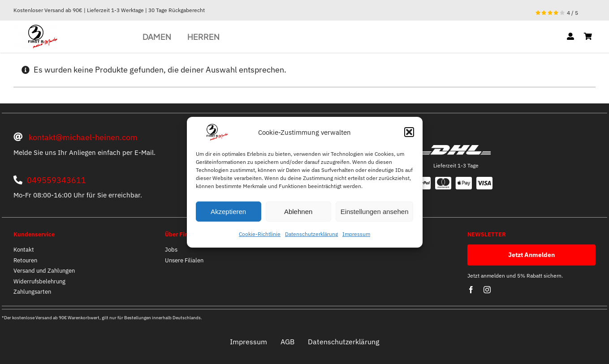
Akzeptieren (228, 212)
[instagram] (487, 290)
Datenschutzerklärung (311, 234)
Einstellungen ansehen (375, 212)
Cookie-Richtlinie (260, 234)
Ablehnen (298, 212)
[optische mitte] (36, 28)
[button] (409, 132)
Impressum (356, 234)
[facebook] (471, 290)
